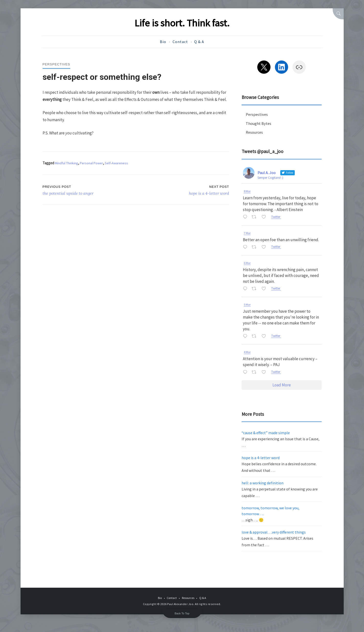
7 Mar (247, 233)
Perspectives (57, 64)
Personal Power (94, 163)
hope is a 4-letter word (261, 458)
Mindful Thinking (68, 163)
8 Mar (247, 191)
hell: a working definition (263, 483)
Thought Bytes (259, 123)
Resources (255, 132)
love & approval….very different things (274, 532)
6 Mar (247, 263)
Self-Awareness (120, 163)
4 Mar (247, 352)
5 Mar (247, 304)
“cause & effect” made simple (266, 433)
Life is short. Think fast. (182, 23)
